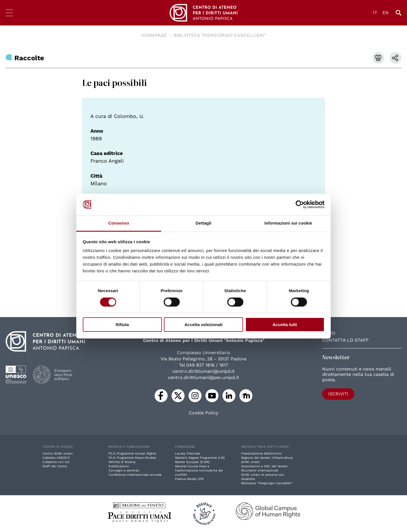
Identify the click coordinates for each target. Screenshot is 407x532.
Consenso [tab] (119, 223)
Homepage (154, 35)
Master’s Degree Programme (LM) (200, 458)
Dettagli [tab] (203, 223)
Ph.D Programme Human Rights (132, 454)
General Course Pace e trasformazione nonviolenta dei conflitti (199, 470)
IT (375, 13)
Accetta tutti (285, 325)
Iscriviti (338, 394)
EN (386, 13)
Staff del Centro (55, 466)
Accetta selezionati (203, 325)
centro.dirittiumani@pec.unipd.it (203, 377)
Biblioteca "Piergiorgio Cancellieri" (220, 35)
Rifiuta (122, 325)
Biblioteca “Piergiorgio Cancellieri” (267, 483)
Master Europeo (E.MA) (192, 462)
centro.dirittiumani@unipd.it (203, 371)
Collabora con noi (56, 462)
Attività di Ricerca (122, 462)
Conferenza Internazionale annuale (135, 475)
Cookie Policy (203, 413)
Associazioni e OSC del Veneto (264, 466)
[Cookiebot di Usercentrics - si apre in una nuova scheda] (300, 204)
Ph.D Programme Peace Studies (132, 458)
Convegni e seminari (124, 470)
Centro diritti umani (58, 454)
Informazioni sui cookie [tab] (288, 223)
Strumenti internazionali (260, 470)
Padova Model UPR (189, 479)
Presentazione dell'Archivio (261, 454)
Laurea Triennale (187, 454)
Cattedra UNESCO (56, 458)
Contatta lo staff (346, 340)
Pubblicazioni (119, 466)
